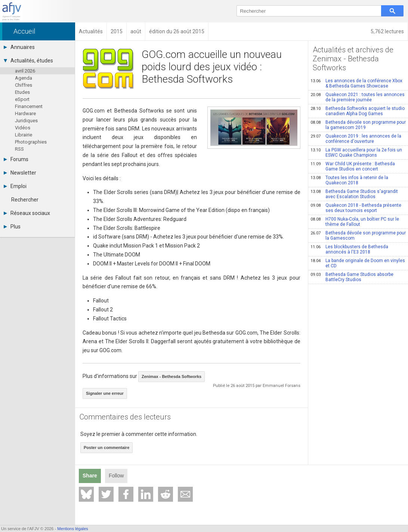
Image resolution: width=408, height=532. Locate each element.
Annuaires (19, 47)
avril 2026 (25, 71)
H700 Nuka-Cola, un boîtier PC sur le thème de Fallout (355, 222)
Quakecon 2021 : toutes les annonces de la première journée (358, 97)
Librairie (24, 135)
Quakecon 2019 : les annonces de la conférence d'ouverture (356, 139)
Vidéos (23, 128)
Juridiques (26, 121)
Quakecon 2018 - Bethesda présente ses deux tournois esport (356, 208)
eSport (22, 99)
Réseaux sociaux (27, 213)
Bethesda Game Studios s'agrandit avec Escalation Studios (354, 194)
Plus (12, 227)
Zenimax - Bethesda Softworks (171, 376)
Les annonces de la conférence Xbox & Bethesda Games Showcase (356, 83)
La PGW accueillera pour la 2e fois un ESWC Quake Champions (356, 153)
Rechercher (25, 200)
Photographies (31, 142)
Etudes (22, 92)
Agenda (24, 78)
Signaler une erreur (105, 393)
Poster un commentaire (106, 448)
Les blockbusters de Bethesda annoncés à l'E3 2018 (349, 249)
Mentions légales (73, 529)
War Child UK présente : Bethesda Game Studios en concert (353, 166)
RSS (19, 149)
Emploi (15, 186)
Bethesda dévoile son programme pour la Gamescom (358, 236)
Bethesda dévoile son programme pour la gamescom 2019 (358, 125)
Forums (16, 159)
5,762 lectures (387, 31)
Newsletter (20, 173)
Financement (29, 106)
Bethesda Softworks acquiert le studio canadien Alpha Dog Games (358, 111)
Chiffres (24, 85)
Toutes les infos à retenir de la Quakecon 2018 (349, 180)
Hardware (25, 113)
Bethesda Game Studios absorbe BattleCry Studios (352, 277)
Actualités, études (28, 61)
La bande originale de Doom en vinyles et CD (358, 263)
